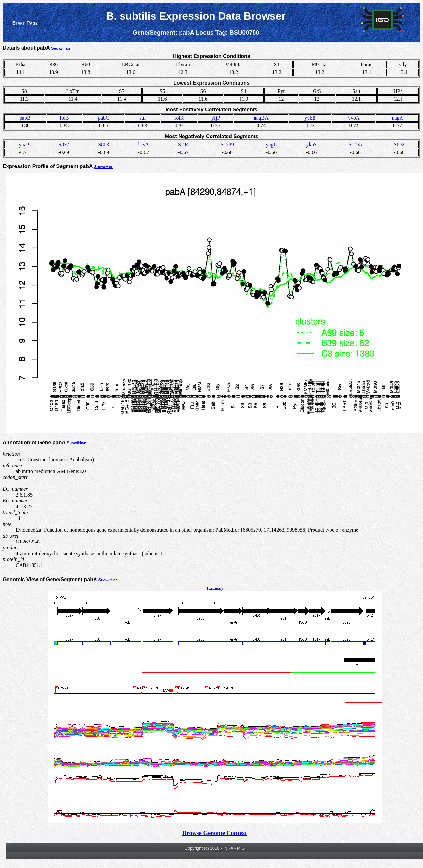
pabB (25, 118)
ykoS (311, 145)
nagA (397, 118)
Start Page (25, 23)
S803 (103, 145)
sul (143, 118)
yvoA (354, 118)
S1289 (227, 145)
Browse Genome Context (215, 833)
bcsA (144, 145)
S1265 (355, 145)
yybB (310, 118)
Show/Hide (61, 48)
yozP (24, 145)
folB (64, 118)
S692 (399, 145)
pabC (104, 118)
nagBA (261, 118)
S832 (64, 145)
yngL (271, 145)
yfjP (216, 118)
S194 (183, 145)
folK (179, 118)
